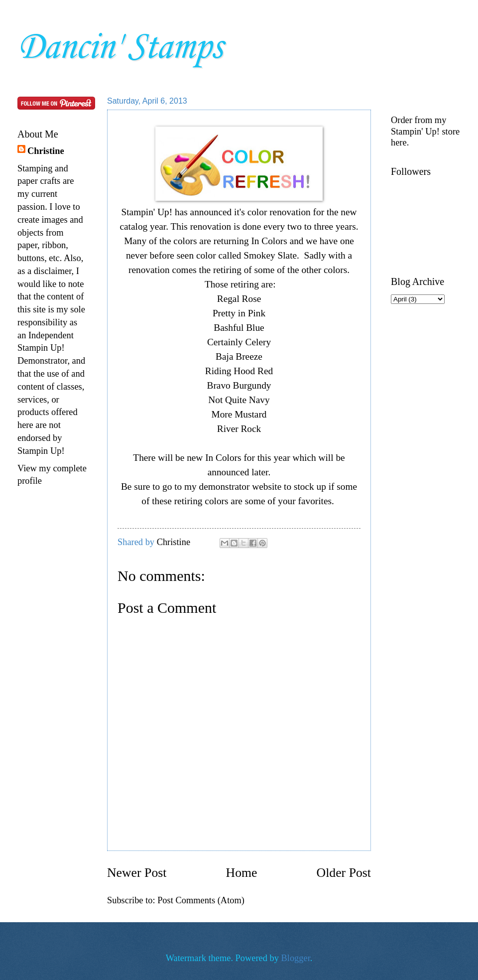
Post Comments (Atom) (201, 900)
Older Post (344, 873)
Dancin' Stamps (120, 48)
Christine (46, 151)
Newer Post (137, 873)
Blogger (296, 958)
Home (242, 873)
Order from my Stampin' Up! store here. (425, 131)
